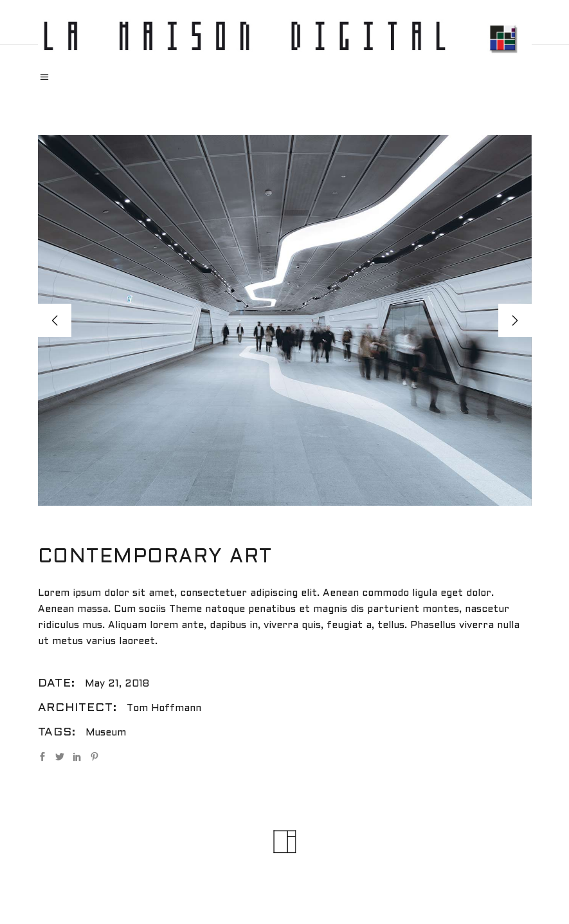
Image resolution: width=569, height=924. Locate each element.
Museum (106, 733)
